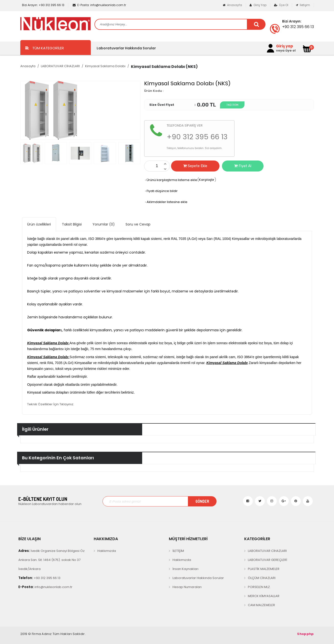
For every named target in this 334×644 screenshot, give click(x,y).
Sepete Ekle (195, 166)
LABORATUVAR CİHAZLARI (60, 66)
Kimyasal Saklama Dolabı (105, 66)
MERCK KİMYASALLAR (264, 596)
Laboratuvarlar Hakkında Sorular (126, 48)
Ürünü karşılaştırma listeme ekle (171, 180)
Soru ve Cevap (138, 224)
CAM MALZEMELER (261, 605)
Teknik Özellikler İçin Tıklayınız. (51, 404)
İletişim (303, 5)
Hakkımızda (107, 551)
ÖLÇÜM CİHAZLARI (262, 578)
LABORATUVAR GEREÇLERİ (267, 560)
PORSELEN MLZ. (259, 587)
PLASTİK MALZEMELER (264, 569)
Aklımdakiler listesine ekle (166, 202)
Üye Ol (281, 5)
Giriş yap (285, 46)
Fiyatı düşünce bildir (161, 191)
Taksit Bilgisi (72, 224)
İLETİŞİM (178, 551)
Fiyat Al (243, 166)
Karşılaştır (207, 180)
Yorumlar (104, 224)
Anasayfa (232, 5)
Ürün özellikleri (39, 224)
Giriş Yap (258, 5)
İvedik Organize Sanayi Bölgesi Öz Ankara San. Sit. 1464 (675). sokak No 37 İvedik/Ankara (52, 560)
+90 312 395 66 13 (43, 5)
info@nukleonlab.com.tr (99, 5)
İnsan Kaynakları (185, 569)
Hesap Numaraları (187, 587)
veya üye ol (286, 51)
